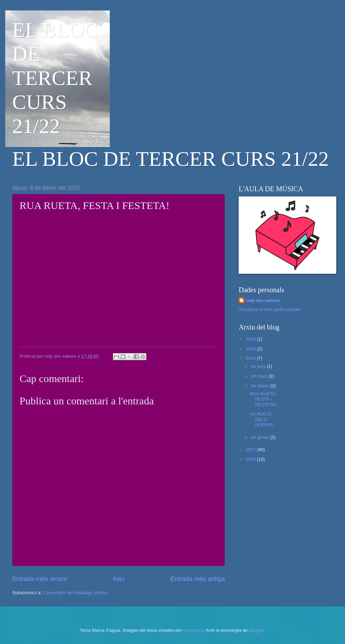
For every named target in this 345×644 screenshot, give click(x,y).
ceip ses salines (263, 300)
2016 (251, 459)
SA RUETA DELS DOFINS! (262, 419)
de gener (260, 437)
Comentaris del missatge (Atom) (75, 593)
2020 (251, 339)
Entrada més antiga (198, 579)
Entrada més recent (40, 579)
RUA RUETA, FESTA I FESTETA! (263, 399)
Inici (118, 579)
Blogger (256, 630)
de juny (259, 366)
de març (260, 376)
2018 (251, 358)
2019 (251, 349)
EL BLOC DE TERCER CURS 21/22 (55, 78)
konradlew (193, 630)
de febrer (260, 386)
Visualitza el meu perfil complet (270, 309)
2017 (251, 449)
